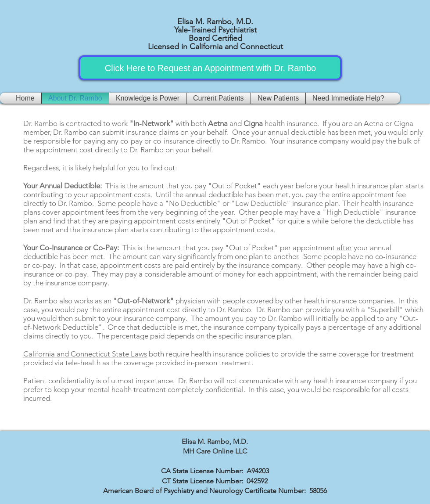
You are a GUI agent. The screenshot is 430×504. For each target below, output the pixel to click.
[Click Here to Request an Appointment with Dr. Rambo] (210, 68)
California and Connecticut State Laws (85, 354)
